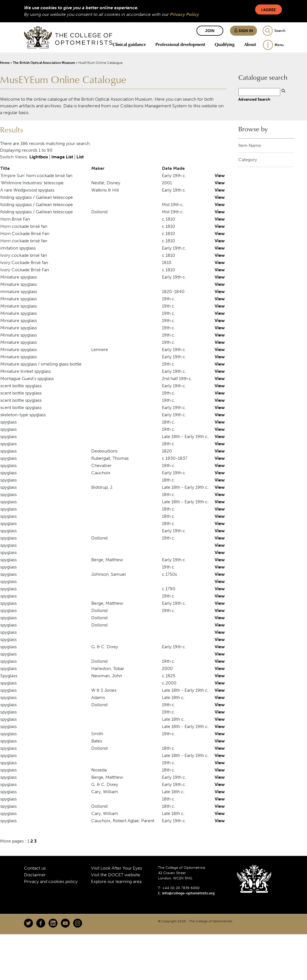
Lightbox (39, 157)
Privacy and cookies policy (51, 881)
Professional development (180, 44)
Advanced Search (254, 99)
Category (248, 160)
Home (5, 63)
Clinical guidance (129, 44)
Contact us (35, 868)
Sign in (244, 31)
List (80, 157)
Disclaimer (35, 875)
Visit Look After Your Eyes (117, 868)
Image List (62, 157)
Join (210, 31)
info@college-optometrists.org (188, 893)
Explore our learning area (116, 881)
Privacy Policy (184, 14)
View (220, 176)
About (250, 44)
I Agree (268, 10)
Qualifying (225, 44)
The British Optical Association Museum (44, 63)
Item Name (250, 145)
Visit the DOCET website (116, 875)
